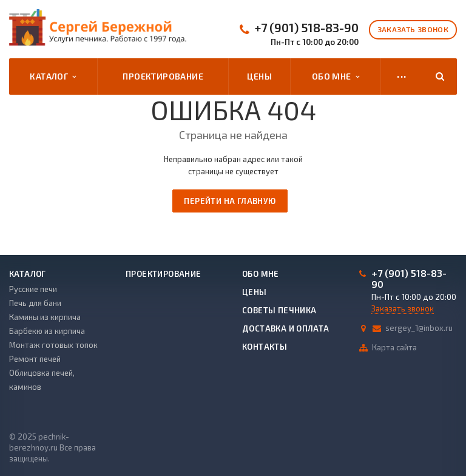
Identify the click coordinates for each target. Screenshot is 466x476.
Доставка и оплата (286, 328)
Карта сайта (394, 347)
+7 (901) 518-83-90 (307, 28)
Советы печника (279, 310)
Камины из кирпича (45, 317)
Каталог (53, 76)
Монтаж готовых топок (53, 345)
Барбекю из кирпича (47, 331)
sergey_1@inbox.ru (419, 328)
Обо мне (336, 76)
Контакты (265, 347)
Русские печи (33, 289)
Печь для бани (35, 303)
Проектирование (163, 76)
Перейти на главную (230, 201)
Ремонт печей (35, 359)
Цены (259, 76)
